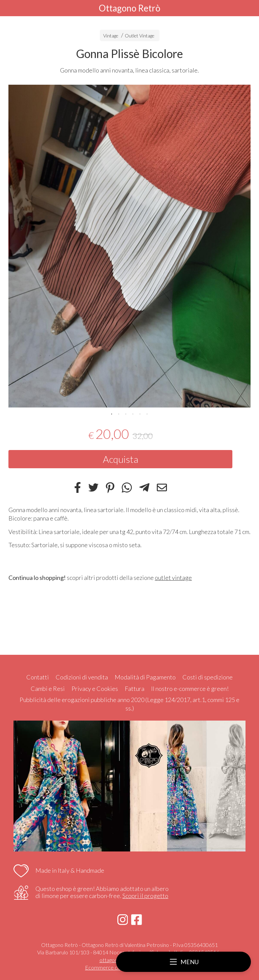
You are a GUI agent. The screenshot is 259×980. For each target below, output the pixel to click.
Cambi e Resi (48, 689)
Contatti (38, 677)
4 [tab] (133, 413)
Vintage (111, 36)
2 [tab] (119, 413)
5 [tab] (140, 413)
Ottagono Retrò (129, 8)
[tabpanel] (129, 246)
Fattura (135, 689)
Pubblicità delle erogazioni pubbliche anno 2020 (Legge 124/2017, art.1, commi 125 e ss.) (129, 704)
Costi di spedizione (208, 677)
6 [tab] (147, 413)
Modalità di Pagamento (145, 677)
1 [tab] (112, 413)
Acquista (121, 459)
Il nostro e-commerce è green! (190, 689)
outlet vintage (173, 578)
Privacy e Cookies (95, 689)
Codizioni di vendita (82, 677)
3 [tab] (126, 413)
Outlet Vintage (140, 36)
